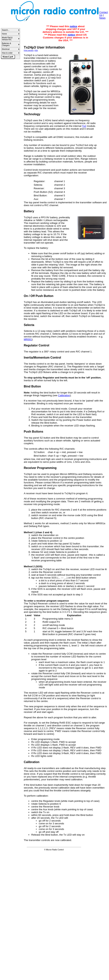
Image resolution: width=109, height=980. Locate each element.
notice (73, 26)
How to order (7, 53)
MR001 (28, 339)
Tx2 (84, 126)
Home (4, 34)
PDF (36, 50)
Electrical (6, 49)
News (102, 18)
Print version (29, 50)
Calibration (64, 395)
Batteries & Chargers (6, 44)
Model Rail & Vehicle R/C (7, 39)
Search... (6, 30)
